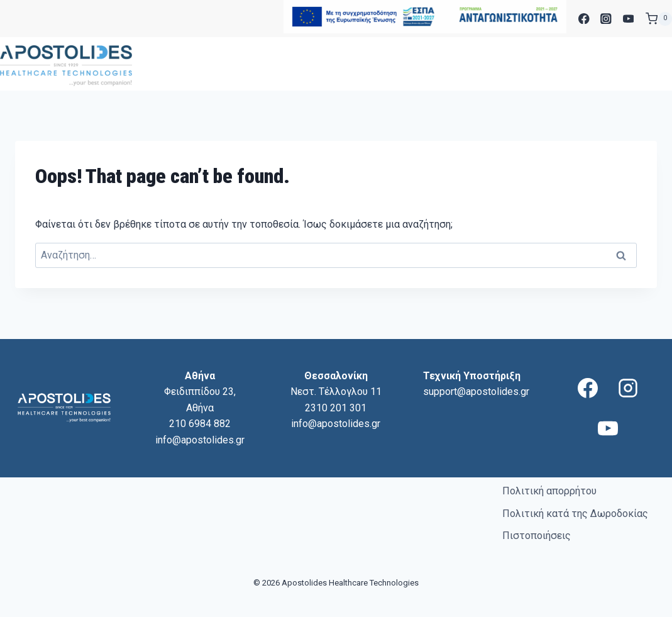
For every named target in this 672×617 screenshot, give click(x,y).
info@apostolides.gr (200, 440)
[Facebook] (584, 19)
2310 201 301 (336, 408)
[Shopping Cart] (659, 19)
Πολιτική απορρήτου (549, 491)
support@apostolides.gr (476, 392)
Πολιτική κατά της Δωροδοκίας (575, 514)
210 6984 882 (200, 424)
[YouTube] (628, 19)
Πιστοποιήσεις (537, 536)
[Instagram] (606, 19)
